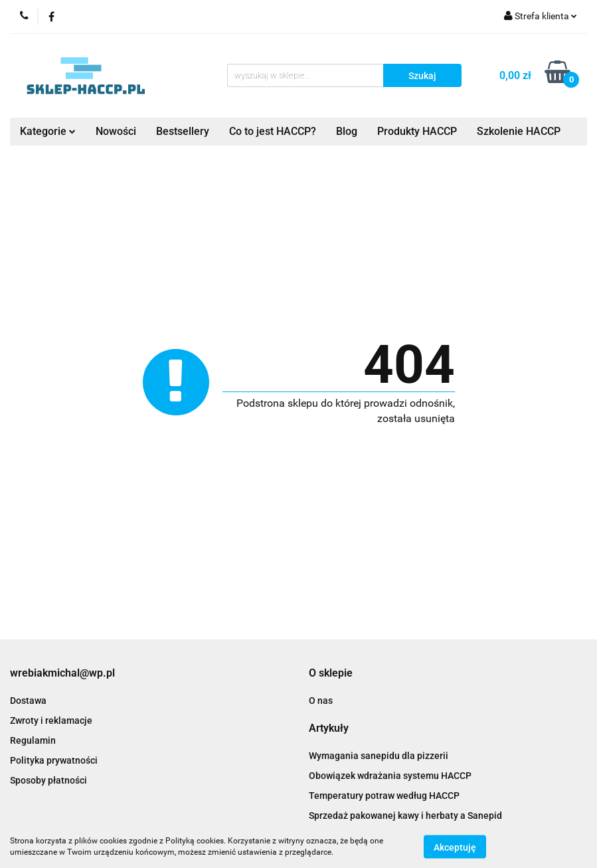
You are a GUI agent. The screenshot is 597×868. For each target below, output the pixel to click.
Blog (347, 131)
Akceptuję (455, 847)
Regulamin (33, 740)
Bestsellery (183, 131)
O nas (321, 701)
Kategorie (48, 131)
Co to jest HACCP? (273, 131)
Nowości (116, 131)
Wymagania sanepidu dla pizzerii (379, 756)
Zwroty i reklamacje (51, 720)
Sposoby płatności (48, 780)
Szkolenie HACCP (519, 131)
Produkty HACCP (417, 131)
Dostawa (28, 701)
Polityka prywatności (54, 760)
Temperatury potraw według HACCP (384, 796)
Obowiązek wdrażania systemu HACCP (390, 776)
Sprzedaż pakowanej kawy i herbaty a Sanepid (405, 815)
